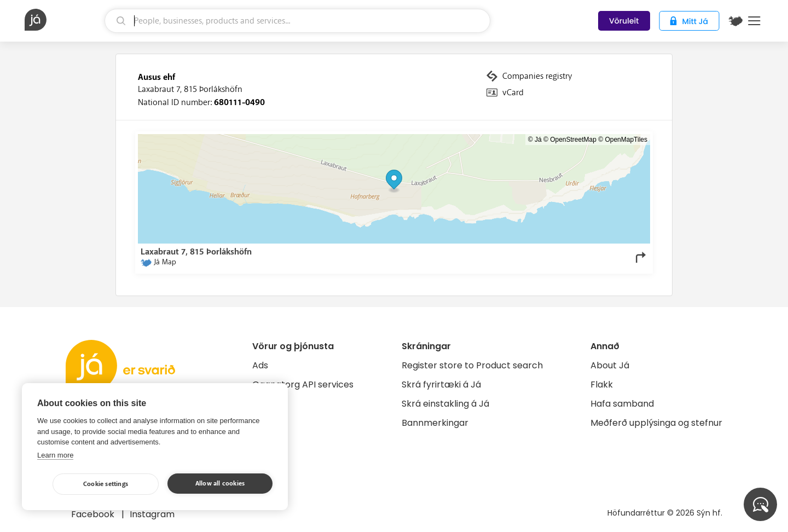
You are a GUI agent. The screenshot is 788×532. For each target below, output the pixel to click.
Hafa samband (622, 404)
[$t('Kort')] (735, 21)
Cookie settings (106, 484)
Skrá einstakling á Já (445, 404)
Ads (260, 365)
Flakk (602, 384)
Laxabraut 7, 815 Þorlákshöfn (190, 89)
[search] (297, 21)
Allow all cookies (220, 484)
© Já (535, 140)
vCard (513, 92)
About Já (610, 365)
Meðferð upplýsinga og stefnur (656, 423)
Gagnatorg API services (303, 384)
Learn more (55, 455)
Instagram (152, 514)
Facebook (94, 514)
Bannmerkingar (435, 423)
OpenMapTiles (626, 140)
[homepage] (63, 20)
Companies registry (537, 76)
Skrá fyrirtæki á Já (441, 384)
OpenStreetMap (573, 140)
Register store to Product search (472, 365)
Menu (754, 21)
